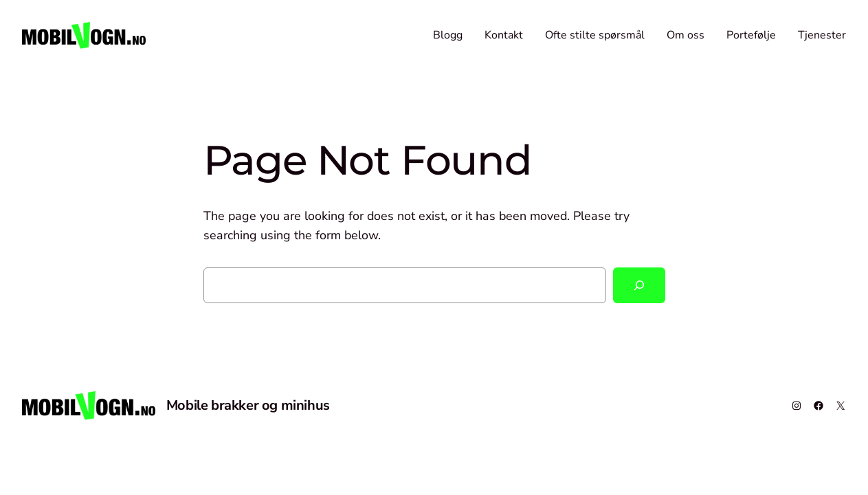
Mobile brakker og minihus (248, 405)
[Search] (639, 285)
